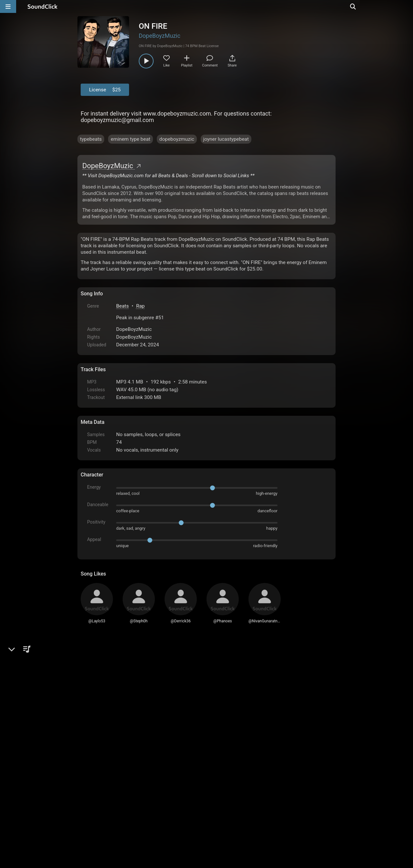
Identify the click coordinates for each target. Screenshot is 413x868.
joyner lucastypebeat (226, 139)
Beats (122, 306)
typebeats (91, 139)
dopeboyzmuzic (177, 139)
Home (91, 816)
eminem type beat (131, 139)
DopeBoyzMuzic (160, 36)
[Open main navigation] (8, 6)
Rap (141, 306)
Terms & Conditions (140, 816)
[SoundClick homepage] (43, 6)
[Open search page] (407, 6)
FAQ (108, 816)
